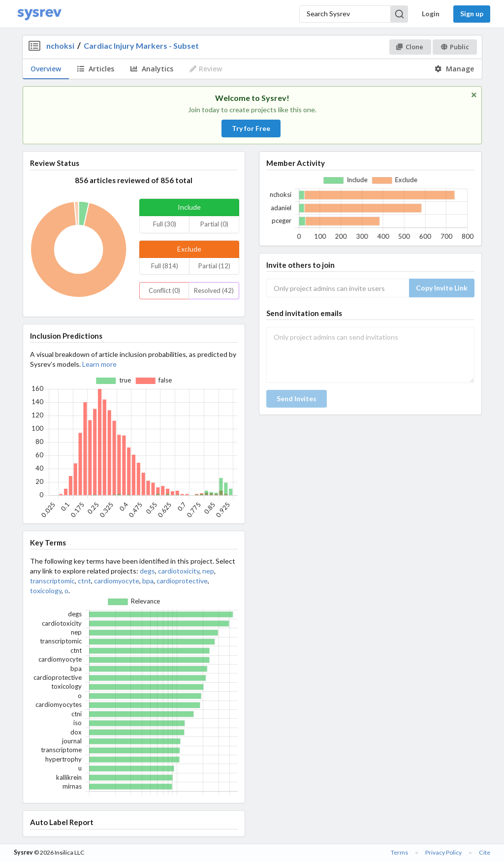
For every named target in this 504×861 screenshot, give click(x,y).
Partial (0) (214, 224)
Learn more (99, 364)
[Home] (39, 14)
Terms (399, 852)
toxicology (46, 590)
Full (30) (165, 224)
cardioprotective (182, 581)
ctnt (84, 581)
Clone (410, 47)
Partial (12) (214, 266)
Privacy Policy (443, 852)
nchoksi (60, 46)
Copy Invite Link (442, 288)
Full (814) (165, 266)
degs (147, 571)
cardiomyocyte (117, 581)
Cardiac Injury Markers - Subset (141, 46)
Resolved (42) (214, 290)
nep (208, 571)
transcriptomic (52, 581)
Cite (485, 852)
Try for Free (251, 128)
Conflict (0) (164, 290)
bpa (148, 581)
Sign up (472, 14)
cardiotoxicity (179, 571)
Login (431, 14)
